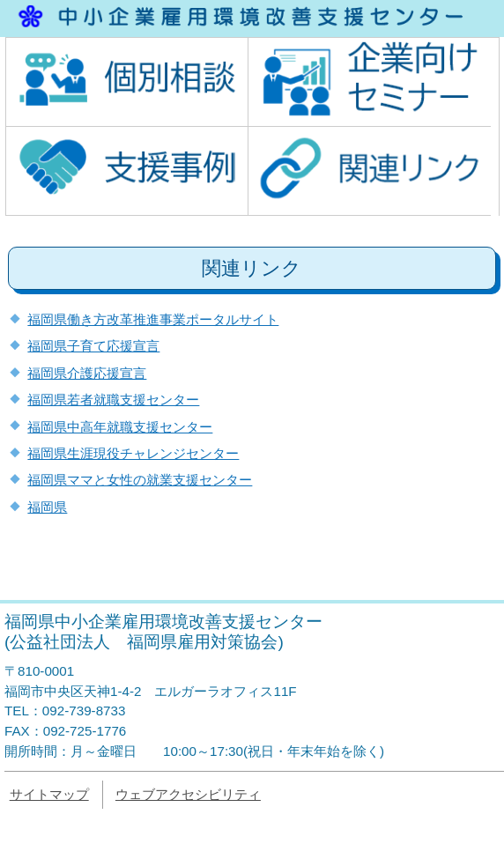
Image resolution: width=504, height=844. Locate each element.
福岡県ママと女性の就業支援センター (140, 480)
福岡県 (47, 507)
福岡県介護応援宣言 (87, 373)
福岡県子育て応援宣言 (93, 346)
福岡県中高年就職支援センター (120, 427)
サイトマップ (49, 794)
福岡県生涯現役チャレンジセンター (133, 453)
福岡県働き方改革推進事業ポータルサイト (153, 319)
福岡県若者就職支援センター (113, 400)
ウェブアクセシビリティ (188, 794)
